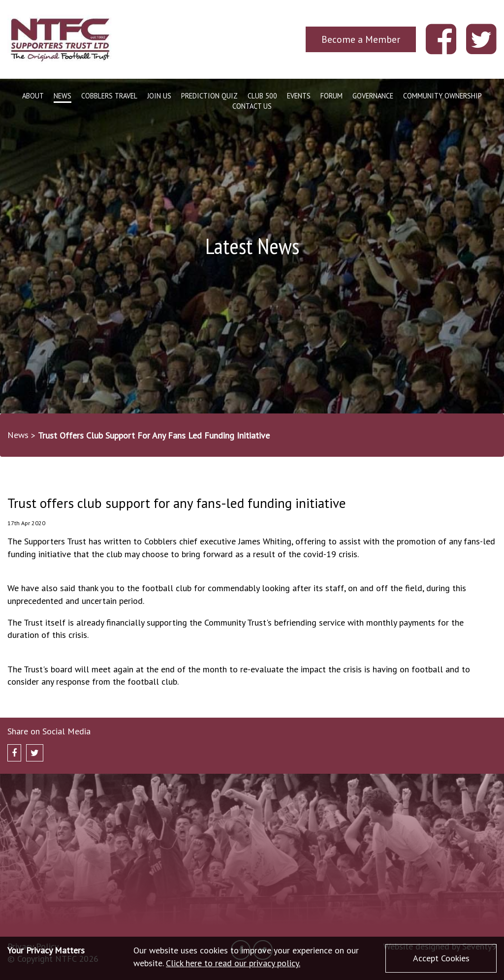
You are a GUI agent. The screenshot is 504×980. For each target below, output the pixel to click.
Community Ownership (442, 96)
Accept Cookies (441, 958)
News (63, 96)
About (33, 96)
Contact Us (252, 106)
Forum (331, 96)
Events (299, 96)
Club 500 (262, 96)
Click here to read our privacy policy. (233, 963)
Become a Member (361, 39)
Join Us (159, 96)
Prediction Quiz (209, 96)
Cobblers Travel (109, 96)
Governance (373, 96)
